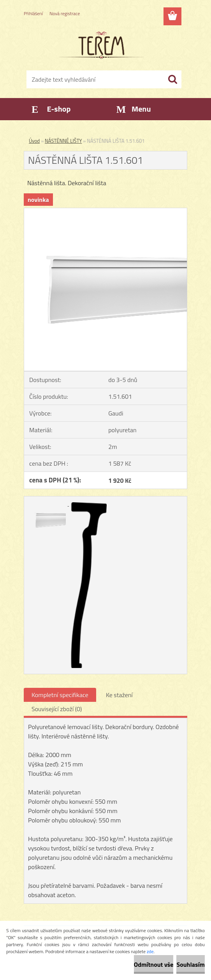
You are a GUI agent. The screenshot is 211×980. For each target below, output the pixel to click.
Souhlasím (191, 964)
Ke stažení (119, 695)
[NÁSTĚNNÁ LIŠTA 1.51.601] (105, 211)
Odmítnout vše (154, 964)
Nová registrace (65, 13)
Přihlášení (33, 13)
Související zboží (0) (57, 709)
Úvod (34, 141)
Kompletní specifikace (60, 695)
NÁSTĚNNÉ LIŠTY (63, 141)
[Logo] (101, 45)
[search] (172, 79)
